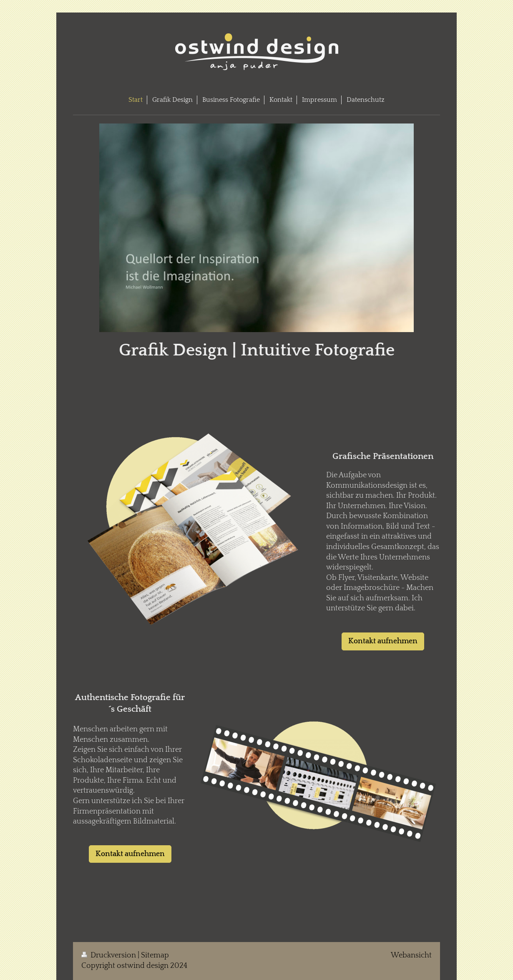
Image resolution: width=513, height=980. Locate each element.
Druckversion (109, 955)
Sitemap (155, 955)
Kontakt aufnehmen (383, 641)
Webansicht (411, 955)
